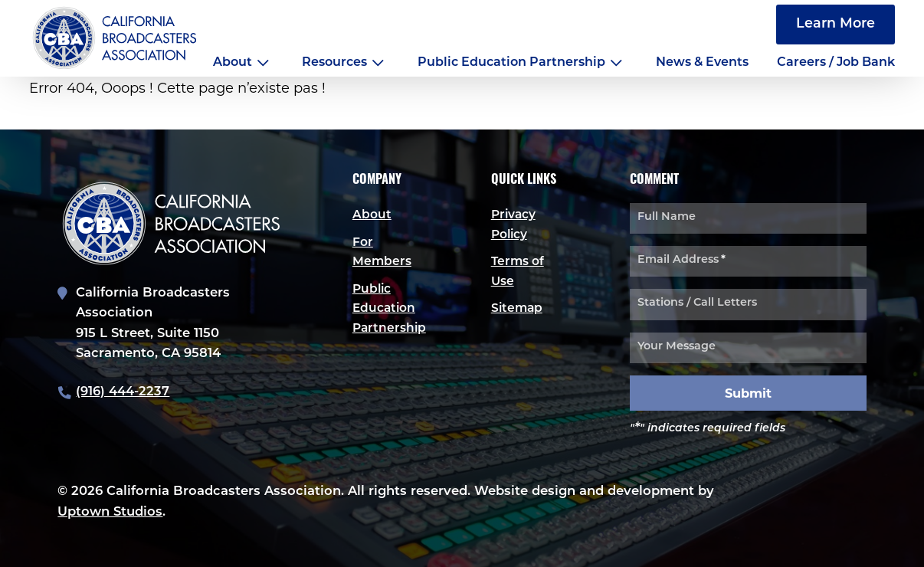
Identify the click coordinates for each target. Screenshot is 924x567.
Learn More (836, 24)
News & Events (702, 63)
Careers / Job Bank (836, 63)
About (233, 63)
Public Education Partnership (511, 63)
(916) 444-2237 (123, 392)
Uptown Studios (110, 512)
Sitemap (518, 310)
